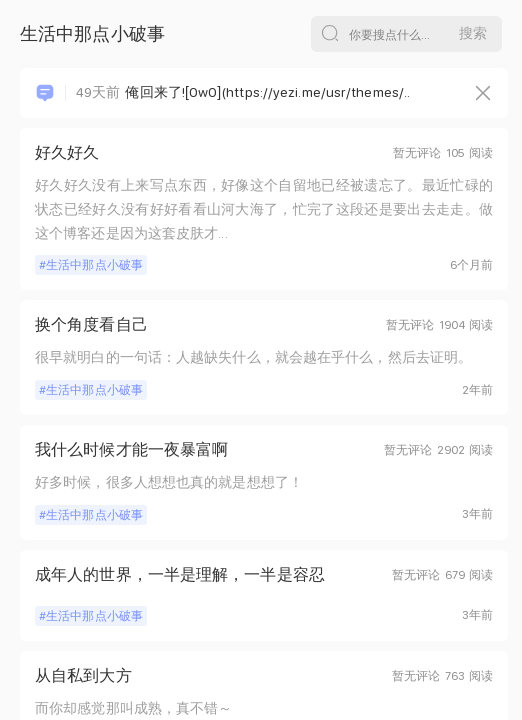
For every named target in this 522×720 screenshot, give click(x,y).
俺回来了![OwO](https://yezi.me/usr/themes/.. (243, 93)
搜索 (473, 33)
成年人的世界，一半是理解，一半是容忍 (180, 574)
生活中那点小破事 (94, 265)
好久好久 (67, 152)
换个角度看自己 (91, 324)
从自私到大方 (83, 675)
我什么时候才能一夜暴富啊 (131, 449)
